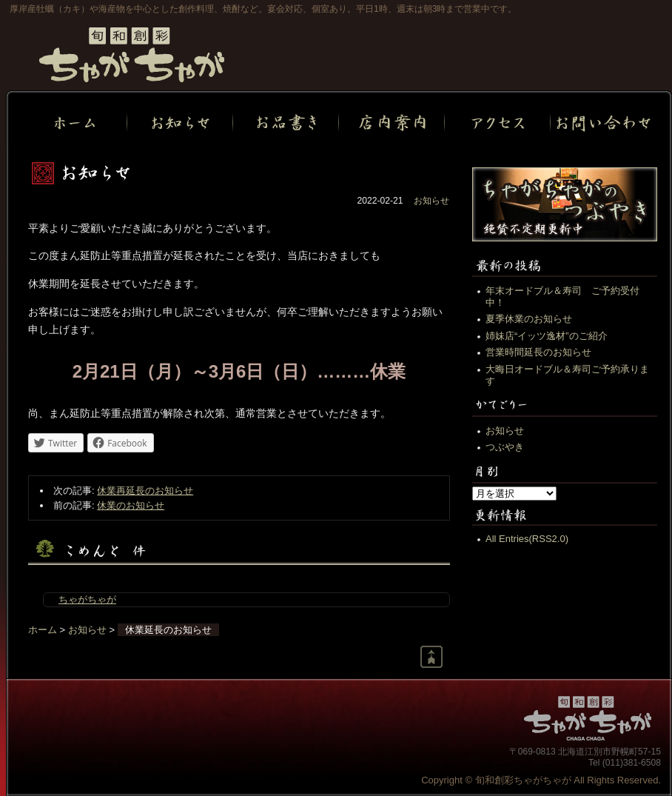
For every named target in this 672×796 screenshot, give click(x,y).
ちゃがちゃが (87, 599)
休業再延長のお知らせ (145, 491)
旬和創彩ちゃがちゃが (132, 55)
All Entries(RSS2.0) (527, 539)
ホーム (43, 630)
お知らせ (431, 201)
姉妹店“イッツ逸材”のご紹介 (547, 336)
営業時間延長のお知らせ (538, 352)
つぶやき (505, 447)
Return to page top (431, 657)
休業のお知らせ (131, 505)
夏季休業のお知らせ (529, 319)
